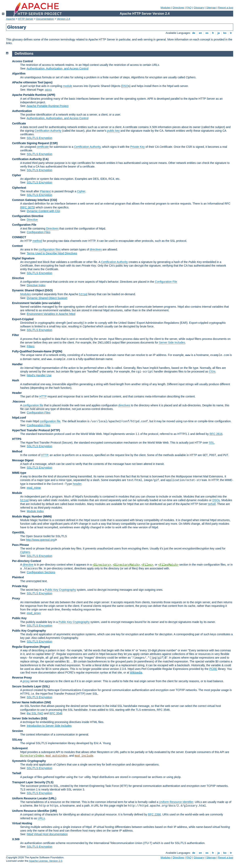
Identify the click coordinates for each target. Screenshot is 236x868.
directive (28, 565)
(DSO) (49, 290)
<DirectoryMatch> (126, 565)
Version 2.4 (63, 19)
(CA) (46, 159)
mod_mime (34, 488)
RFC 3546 (56, 713)
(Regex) (45, 647)
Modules (166, 8)
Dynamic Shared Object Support (47, 298)
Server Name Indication (28, 702)
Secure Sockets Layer (27, 686)
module (68, 86)
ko (225, 33)
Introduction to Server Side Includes (49, 726)
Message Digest (23, 460)
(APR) (51, 95)
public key (113, 131)
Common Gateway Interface (31, 200)
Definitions (24, 54)
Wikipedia (136, 672)
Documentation (45, 19)
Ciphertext (19, 188)
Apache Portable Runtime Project (48, 106)
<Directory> (102, 565)
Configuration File (24, 225)
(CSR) (54, 143)
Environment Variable (27, 303)
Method (17, 451)
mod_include (84, 756)
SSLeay (17, 740)
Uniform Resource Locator (30, 798)
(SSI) (44, 718)
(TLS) (50, 782)
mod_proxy (34, 613)
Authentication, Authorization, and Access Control (58, 68)
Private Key (137, 147)
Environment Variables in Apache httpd (51, 314)
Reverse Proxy (22, 678)
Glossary (199, 8)
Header (17, 393)
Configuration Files (39, 232)
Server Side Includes (172, 342)
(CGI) (53, 200)
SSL (212, 443)
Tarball (17, 773)
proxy (26, 681)
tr (231, 33)
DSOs (216, 500)
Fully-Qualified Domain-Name (32, 351)
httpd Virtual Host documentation (47, 834)
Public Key (19, 618)
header (77, 484)
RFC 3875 (28, 207)
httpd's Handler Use (39, 375)
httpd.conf (19, 418)
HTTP (43, 396)
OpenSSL (18, 532)
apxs (48, 90)
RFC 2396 (154, 814)
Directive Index (36, 285)
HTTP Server (26, 19)
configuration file (33, 405)
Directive (32, 220)
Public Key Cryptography (60, 590)
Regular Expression (25, 647)
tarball (212, 504)
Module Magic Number (27, 516)
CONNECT (19, 237)
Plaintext (45, 191)
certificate (43, 147)
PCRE (213, 669)
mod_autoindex (56, 756)
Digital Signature (23, 258)
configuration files (50, 249)
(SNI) (48, 702)
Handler (17, 364)
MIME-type (19, 473)
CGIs (212, 371)
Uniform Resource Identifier (176, 802)
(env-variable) (51, 303)
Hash (16, 380)
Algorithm (19, 73)
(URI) (53, 811)
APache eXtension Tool (28, 82)
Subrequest (20, 748)
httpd (83, 294)
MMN (47, 516)
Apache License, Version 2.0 (46, 861)
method (37, 241)
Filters (31, 346)
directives (96, 249)
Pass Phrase (20, 545)
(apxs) (48, 82)
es (207, 33)
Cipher (17, 175)
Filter (16, 335)
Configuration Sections (41, 572)
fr (213, 33)
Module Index (35, 511)
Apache (10, 19)
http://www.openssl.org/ (41, 540)
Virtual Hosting (22, 823)
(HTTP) (55, 430)
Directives (178, 8)
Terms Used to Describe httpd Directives (52, 253)
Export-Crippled (23, 319)
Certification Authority (48, 131)
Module (17, 493)
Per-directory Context (27, 561)
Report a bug (226, 8)
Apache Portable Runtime (29, 95)
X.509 (16, 839)
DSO (125, 86)
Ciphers (25, 552)
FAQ (189, 8)
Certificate (19, 123)
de (194, 33)
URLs (41, 818)
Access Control (23, 61)
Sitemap (211, 8)
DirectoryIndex (32, 756)
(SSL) (46, 686)
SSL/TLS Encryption (40, 138)
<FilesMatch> (168, 565)
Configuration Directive (28, 216)
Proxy (16, 598)
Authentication (22, 111)
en (200, 33)
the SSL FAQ (35, 713)
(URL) (52, 798)
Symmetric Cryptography (29, 761)
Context (17, 246)
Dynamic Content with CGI (44, 211)
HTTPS (17, 439)
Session (18, 731)
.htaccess (19, 401)
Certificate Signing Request (31, 143)
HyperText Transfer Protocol (31, 430)
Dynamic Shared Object (28, 290)
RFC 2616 (216, 434)
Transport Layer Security (29, 782)
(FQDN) (57, 351)
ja (219, 33)
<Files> (147, 565)
